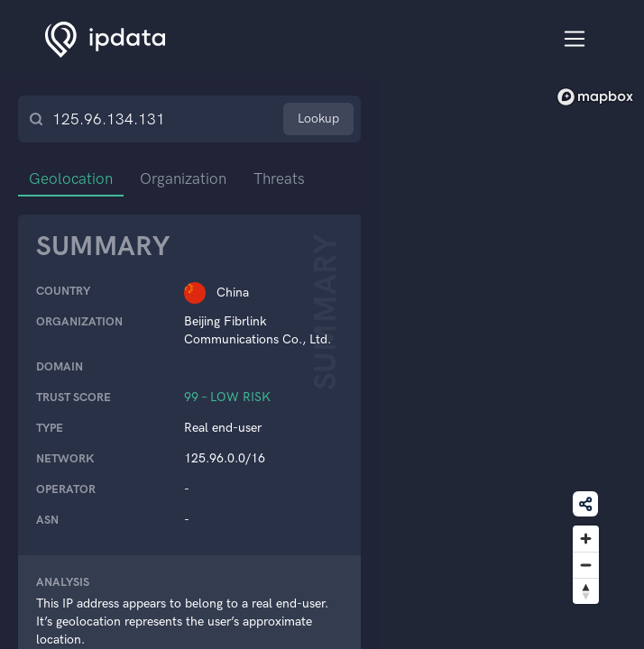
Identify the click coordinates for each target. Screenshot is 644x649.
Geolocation (71, 178)
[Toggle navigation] (575, 39)
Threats (279, 178)
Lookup (318, 119)
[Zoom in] (586, 539)
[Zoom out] (586, 565)
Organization (183, 178)
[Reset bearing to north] (586, 591)
